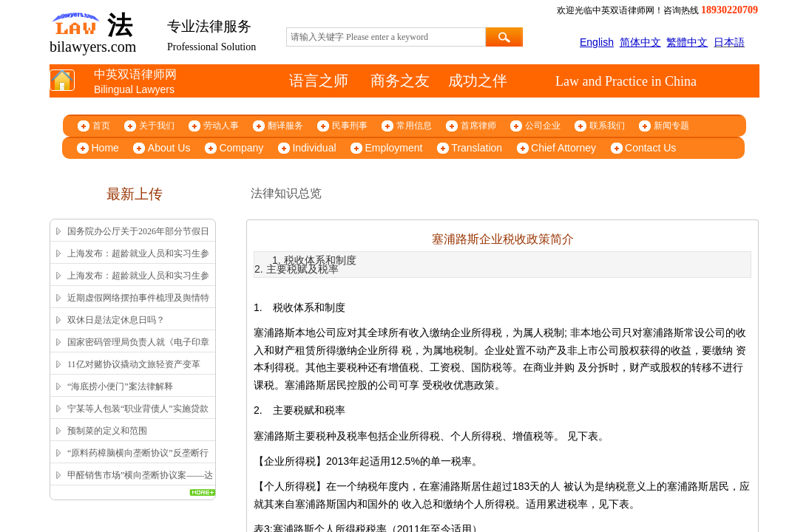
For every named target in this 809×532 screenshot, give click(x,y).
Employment (394, 148)
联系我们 (607, 126)
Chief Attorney (563, 148)
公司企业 (543, 126)
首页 (101, 126)
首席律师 (478, 126)
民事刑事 (350, 126)
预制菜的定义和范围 (107, 431)
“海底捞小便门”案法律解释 (120, 386)
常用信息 (414, 126)
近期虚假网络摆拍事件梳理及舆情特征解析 (138, 307)
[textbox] (386, 37)
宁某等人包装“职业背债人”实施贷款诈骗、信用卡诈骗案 (138, 418)
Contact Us (650, 148)
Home (105, 148)
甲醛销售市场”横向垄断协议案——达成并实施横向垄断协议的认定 (140, 485)
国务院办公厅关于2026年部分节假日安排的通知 (138, 241)
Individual (314, 148)
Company (241, 148)
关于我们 (157, 126)
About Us (169, 148)
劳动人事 (221, 126)
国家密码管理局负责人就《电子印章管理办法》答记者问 (138, 352)
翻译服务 (285, 126)
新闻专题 (671, 126)
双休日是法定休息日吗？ (116, 320)
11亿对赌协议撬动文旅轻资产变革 (134, 364)
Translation (477, 148)
